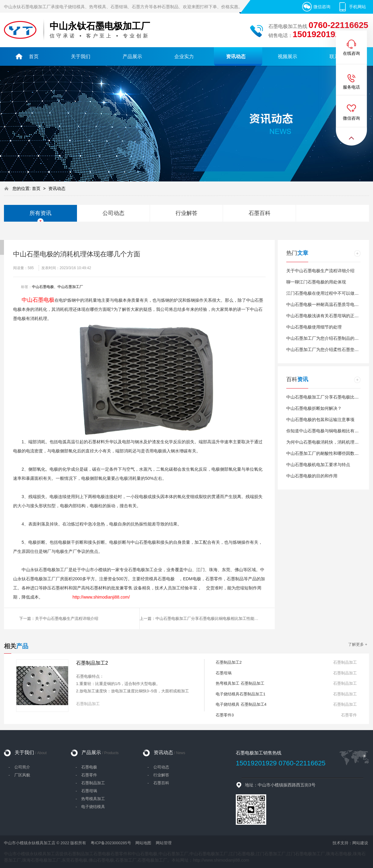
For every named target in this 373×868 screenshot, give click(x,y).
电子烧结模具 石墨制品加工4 (241, 704)
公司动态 (113, 213)
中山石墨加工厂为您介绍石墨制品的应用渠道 (329, 338)
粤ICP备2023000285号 (111, 843)
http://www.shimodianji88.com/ (101, 597)
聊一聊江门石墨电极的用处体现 (316, 282)
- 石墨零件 (86, 775)
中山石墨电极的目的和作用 (312, 476)
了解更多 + (358, 644)
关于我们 (31, 752)
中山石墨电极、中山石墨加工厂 (58, 287)
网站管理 (164, 843)
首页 (37, 188)
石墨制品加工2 (92, 663)
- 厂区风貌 (19, 775)
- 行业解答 (158, 775)
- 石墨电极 (86, 767)
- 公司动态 (158, 767)
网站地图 (143, 843)
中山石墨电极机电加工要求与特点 (318, 465)
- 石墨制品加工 (90, 783)
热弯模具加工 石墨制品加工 (240, 683)
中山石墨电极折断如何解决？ (314, 408)
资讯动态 (57, 188)
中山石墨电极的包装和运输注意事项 (320, 420)
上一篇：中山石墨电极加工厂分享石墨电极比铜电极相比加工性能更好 (201, 618)
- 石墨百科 (158, 783)
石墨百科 (260, 213)
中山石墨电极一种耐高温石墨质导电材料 (325, 304)
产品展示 (100, 752)
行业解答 (186, 213)
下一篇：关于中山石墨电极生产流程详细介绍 (59, 618)
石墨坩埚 (224, 673)
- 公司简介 (19, 767)
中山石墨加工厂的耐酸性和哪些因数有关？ (327, 453)
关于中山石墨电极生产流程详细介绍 (320, 271)
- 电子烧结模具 (90, 807)
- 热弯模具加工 (90, 799)
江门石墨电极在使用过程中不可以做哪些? (326, 293)
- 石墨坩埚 (86, 791)
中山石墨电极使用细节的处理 (314, 327)
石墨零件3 (225, 715)
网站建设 (360, 843)
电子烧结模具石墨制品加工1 (241, 694)
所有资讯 (40, 213)
